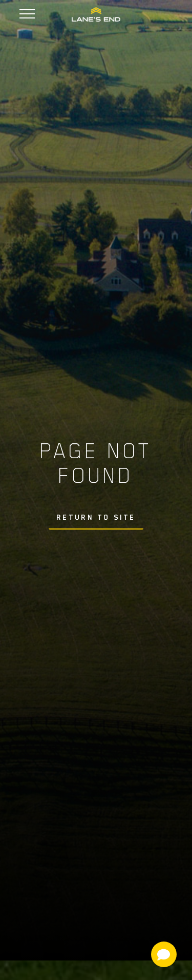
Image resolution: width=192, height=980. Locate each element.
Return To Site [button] (96, 517)
